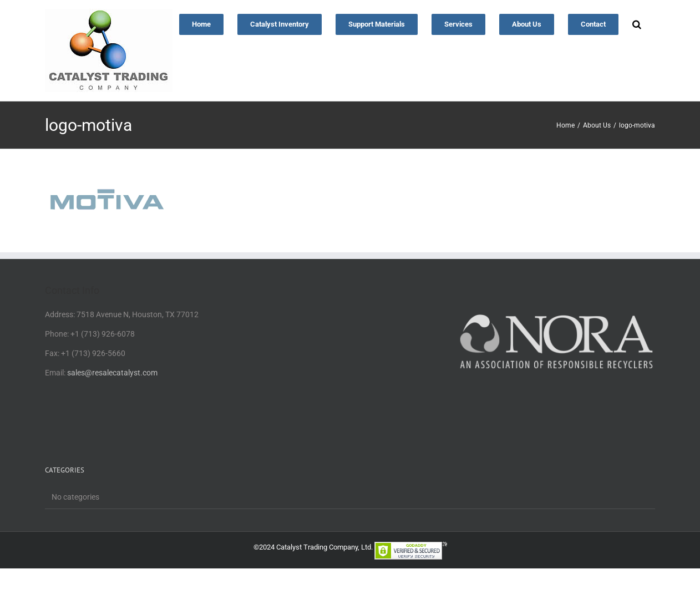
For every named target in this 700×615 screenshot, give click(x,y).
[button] (637, 23)
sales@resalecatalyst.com (112, 373)
